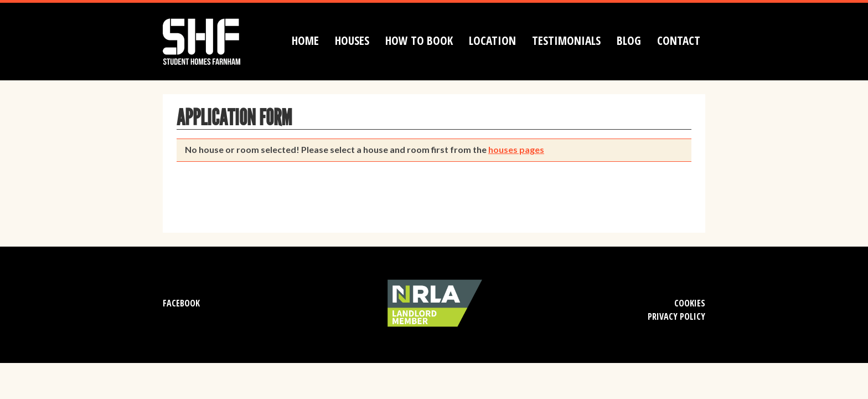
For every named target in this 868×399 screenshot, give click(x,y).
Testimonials (566, 40)
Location (492, 40)
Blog (629, 40)
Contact (679, 40)
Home (305, 40)
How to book (419, 40)
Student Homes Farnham (213, 40)
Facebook (181, 303)
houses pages (516, 149)
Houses (352, 40)
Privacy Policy (676, 316)
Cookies (690, 303)
